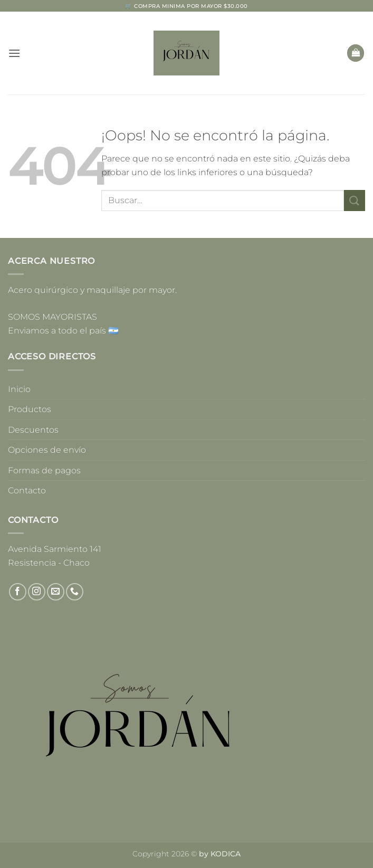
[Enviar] (355, 200)
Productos (30, 409)
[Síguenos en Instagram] (37, 592)
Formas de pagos (44, 470)
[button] (14, 53)
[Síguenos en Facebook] (18, 592)
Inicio (19, 389)
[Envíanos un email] (56, 592)
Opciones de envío (47, 450)
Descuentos (33, 430)
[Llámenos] (75, 592)
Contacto (27, 490)
